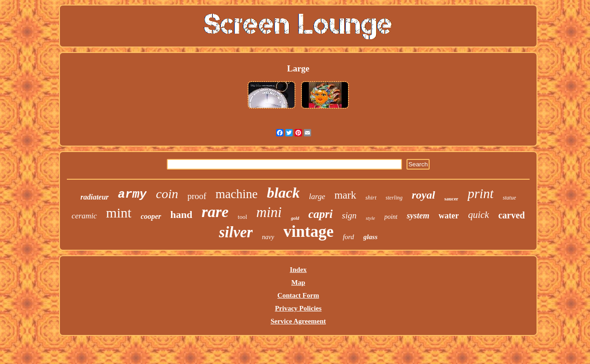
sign (349, 215)
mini (269, 212)
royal (423, 195)
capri (321, 214)
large (317, 197)
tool (242, 217)
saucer (451, 199)
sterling (394, 198)
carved (512, 215)
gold (295, 218)
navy (268, 237)
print (480, 194)
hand (182, 214)
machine (237, 194)
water (448, 216)
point (391, 217)
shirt (371, 197)
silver (236, 232)
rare (215, 212)
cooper (151, 216)
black (283, 193)
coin (167, 194)
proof (197, 196)
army (132, 194)
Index (298, 270)
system (418, 216)
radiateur (94, 197)
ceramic (84, 216)
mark (345, 195)
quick (478, 215)
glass (370, 237)
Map (298, 282)
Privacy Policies (298, 308)
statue (510, 198)
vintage (309, 232)
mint (119, 213)
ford (348, 237)
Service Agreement (298, 321)
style (370, 218)
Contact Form (298, 295)
